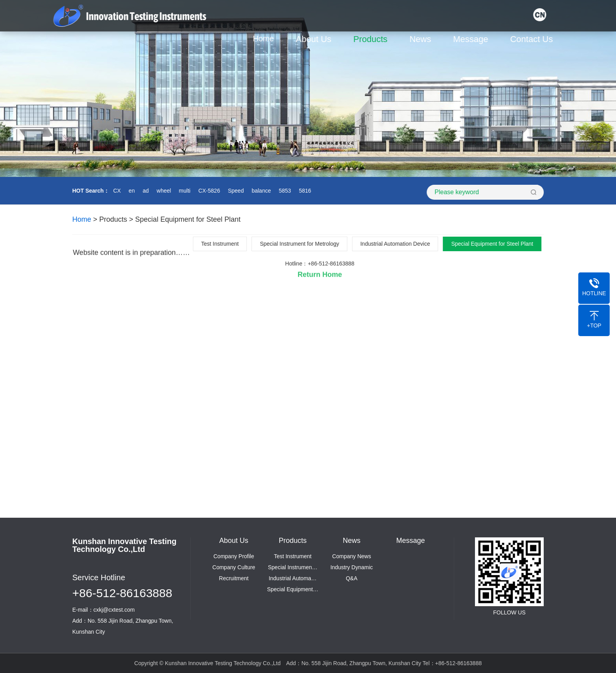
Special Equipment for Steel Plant (188, 219)
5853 (284, 191)
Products (373, 39)
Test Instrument (293, 556)
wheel (163, 191)
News (423, 39)
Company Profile (234, 556)
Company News (352, 556)
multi (183, 191)
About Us (316, 39)
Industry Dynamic (352, 567)
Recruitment (234, 578)
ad (145, 191)
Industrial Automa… (293, 578)
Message (473, 39)
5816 (304, 191)
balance (260, 191)
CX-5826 (208, 191)
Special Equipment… (293, 589)
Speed (235, 191)
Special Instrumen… (293, 567)
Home (265, 39)
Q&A (352, 578)
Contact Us (534, 39)
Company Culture (234, 567)
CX (116, 191)
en (131, 191)
